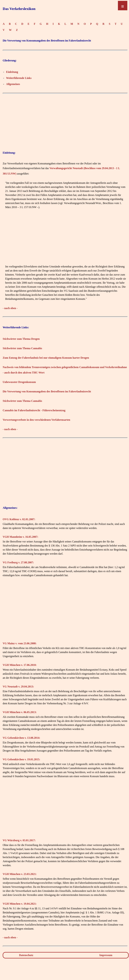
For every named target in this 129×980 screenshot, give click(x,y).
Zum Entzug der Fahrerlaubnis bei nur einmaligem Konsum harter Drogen (46, 358)
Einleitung (12, 72)
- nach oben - (10, 308)
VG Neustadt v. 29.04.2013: (18, 687)
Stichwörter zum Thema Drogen (21, 339)
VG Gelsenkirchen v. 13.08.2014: (21, 738)
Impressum (106, 955)
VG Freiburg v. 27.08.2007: (18, 562)
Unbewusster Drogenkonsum (19, 382)
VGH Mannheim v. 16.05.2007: (20, 537)
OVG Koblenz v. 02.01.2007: (19, 519)
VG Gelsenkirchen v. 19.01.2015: (21, 759)
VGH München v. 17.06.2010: (20, 665)
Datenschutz (26, 955)
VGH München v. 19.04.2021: (20, 904)
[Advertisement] (65, 119)
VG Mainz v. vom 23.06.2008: (20, 643)
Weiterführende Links (19, 78)
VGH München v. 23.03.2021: (20, 874)
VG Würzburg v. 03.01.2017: (19, 840)
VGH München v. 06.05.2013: (20, 712)
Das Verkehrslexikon (19, 9)
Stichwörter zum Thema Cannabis (22, 348)
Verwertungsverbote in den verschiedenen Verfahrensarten (36, 420)
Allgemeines (13, 84)
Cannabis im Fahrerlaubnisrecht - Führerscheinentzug (34, 410)
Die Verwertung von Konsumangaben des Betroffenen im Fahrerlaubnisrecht (47, 391)
